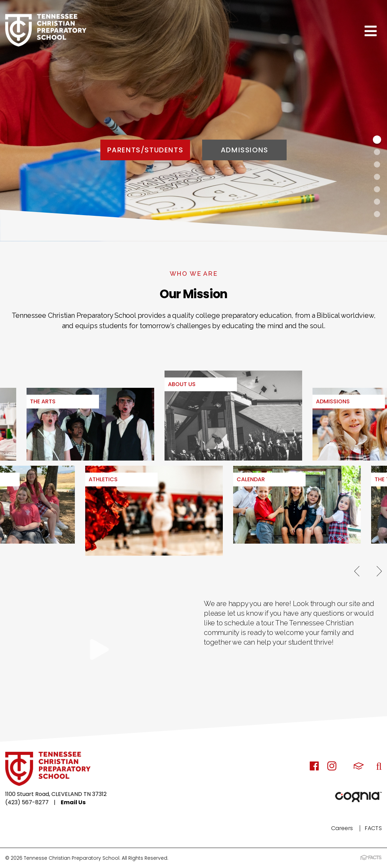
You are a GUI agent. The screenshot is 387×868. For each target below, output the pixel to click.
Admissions (245, 150)
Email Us (73, 802)
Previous (357, 571)
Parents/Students (145, 150)
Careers (342, 828)
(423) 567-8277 (27, 802)
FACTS (373, 828)
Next (379, 571)
